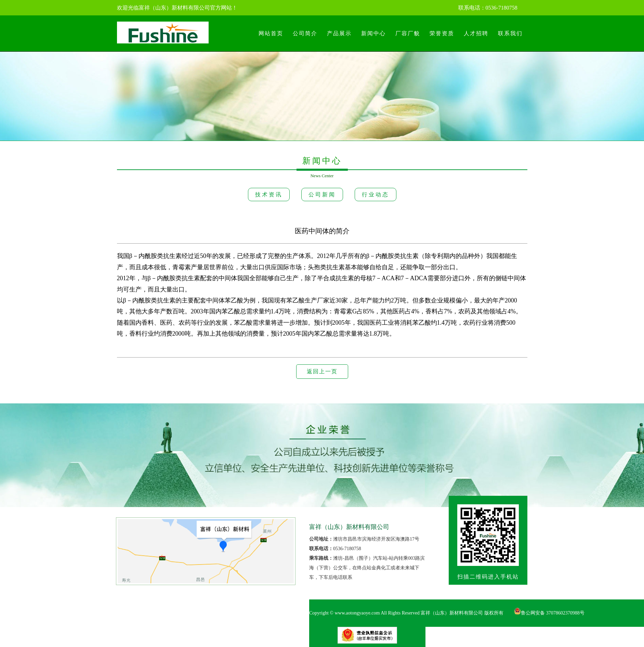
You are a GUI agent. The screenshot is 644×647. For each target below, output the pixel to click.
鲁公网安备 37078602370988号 (549, 613)
